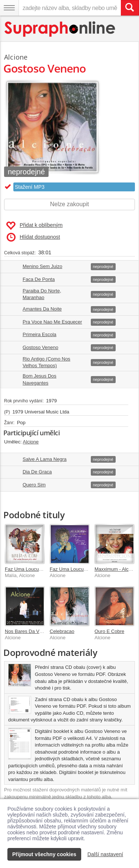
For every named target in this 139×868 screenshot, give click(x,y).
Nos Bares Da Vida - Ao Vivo (36, 631)
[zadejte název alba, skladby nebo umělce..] (70, 8)
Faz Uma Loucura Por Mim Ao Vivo (87, 569)
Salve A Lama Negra (45, 459)
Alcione (16, 57)
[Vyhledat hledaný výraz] (130, 8)
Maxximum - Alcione (116, 569)
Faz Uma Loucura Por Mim (34, 569)
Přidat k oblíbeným (34, 226)
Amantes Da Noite (42, 309)
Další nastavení (105, 854)
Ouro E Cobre (109, 631)
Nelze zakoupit (69, 204)
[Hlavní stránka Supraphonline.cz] (60, 29)
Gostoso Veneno (40, 347)
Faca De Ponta (39, 279)
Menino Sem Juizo (42, 266)
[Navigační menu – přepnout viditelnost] (9, 8)
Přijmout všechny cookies (44, 854)
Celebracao (62, 631)
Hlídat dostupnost (33, 237)
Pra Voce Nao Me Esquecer (52, 322)
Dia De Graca (37, 472)
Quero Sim (34, 485)
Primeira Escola (39, 334)
